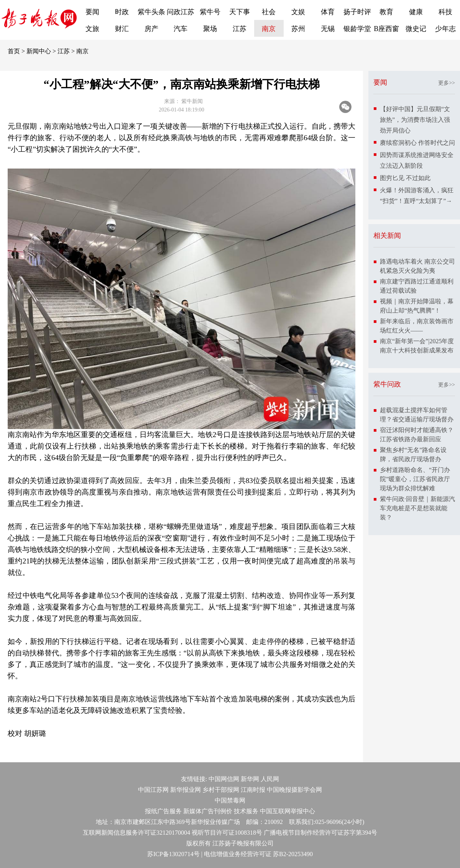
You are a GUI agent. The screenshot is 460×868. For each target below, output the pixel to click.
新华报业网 (186, 790)
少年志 (445, 29)
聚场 (210, 29)
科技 (445, 12)
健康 (416, 12)
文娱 (298, 12)
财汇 (122, 29)
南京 (269, 29)
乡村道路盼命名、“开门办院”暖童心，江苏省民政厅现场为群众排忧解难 (415, 479)
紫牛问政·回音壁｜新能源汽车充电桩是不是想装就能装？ (417, 508)
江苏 (240, 29)
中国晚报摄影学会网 (294, 790)
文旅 (92, 29)
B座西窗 (386, 29)
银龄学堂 (357, 29)
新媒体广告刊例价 (208, 811)
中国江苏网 (153, 790)
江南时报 (253, 790)
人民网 (270, 779)
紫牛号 (210, 12)
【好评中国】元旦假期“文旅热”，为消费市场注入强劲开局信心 (415, 120)
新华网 (250, 779)
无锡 (328, 29)
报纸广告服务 (163, 811)
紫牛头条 (151, 12)
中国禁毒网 (230, 800)
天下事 (240, 12)
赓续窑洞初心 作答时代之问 (417, 143)
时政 (122, 12)
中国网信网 (224, 779)
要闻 (92, 12)
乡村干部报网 (221, 790)
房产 (151, 29)
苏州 (298, 29)
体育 (328, 12)
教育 (386, 12)
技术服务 (246, 811)
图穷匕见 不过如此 (405, 178)
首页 (14, 51)
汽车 (181, 29)
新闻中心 (39, 51)
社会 (269, 12)
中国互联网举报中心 (287, 811)
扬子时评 (357, 12)
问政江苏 (181, 12)
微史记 (416, 29)
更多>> (447, 83)
